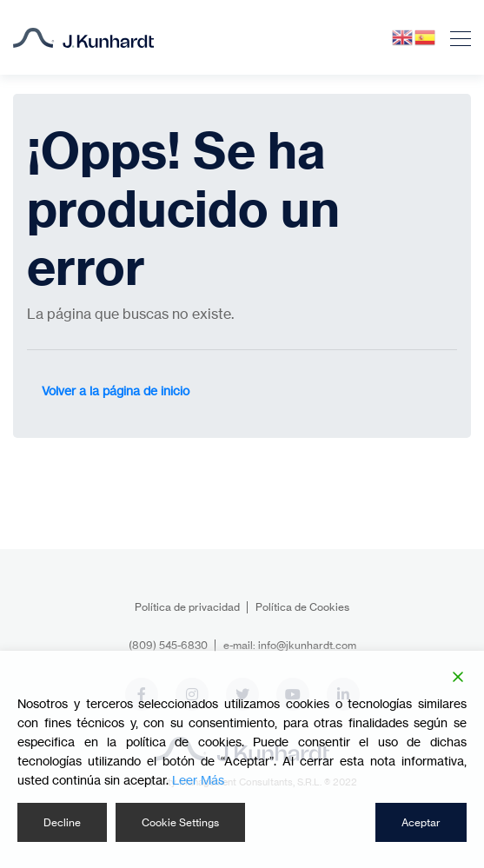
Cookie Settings (180, 822)
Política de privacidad (187, 607)
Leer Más (198, 780)
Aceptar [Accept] (421, 822)
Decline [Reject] (62, 822)
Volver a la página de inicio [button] (116, 391)
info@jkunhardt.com (307, 645)
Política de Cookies (302, 607)
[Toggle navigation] (455, 37)
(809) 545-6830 (168, 645)
